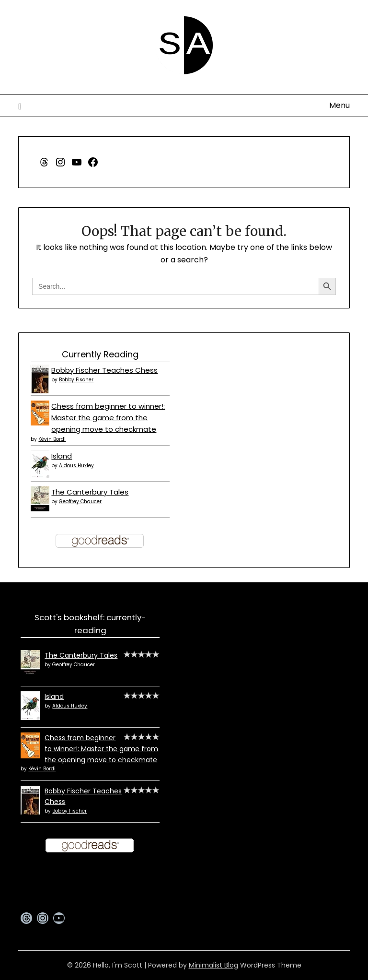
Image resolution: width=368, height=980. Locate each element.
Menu (339, 105)
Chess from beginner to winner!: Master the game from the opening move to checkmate (108, 418)
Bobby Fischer (76, 380)
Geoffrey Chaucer (80, 502)
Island (62, 456)
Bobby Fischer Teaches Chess (104, 370)
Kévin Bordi (52, 439)
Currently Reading (100, 354)
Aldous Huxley (76, 466)
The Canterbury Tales (90, 492)
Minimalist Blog (213, 965)
